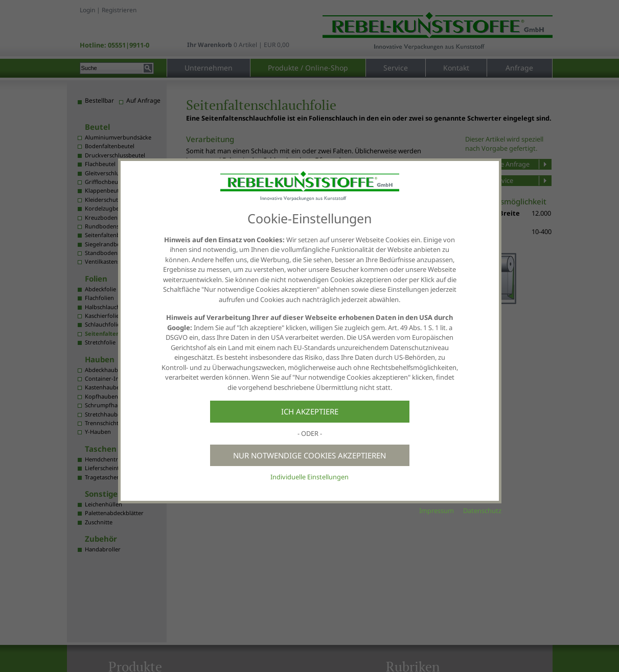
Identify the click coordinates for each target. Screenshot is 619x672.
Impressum (437, 511)
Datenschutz (482, 511)
